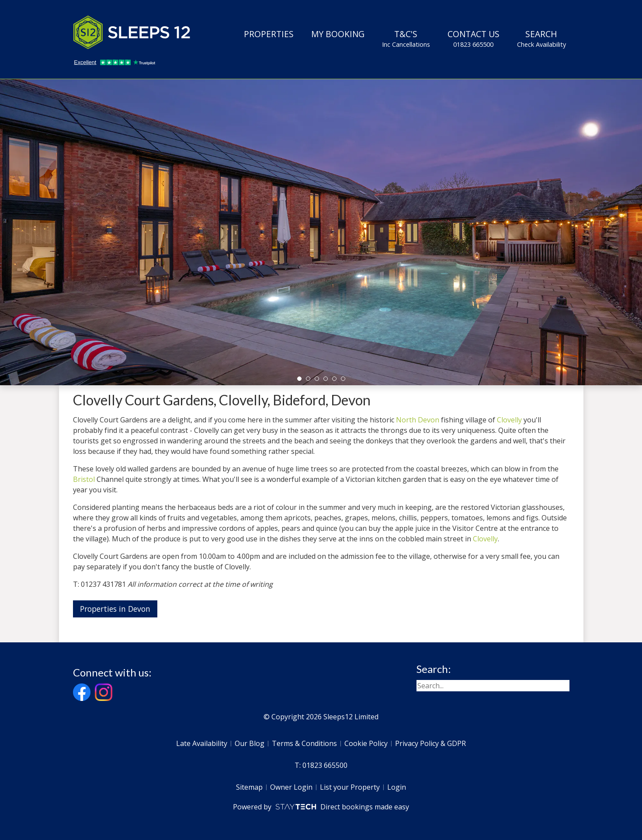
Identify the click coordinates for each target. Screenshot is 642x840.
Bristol (84, 479)
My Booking (338, 34)
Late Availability (202, 743)
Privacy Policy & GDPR (430, 743)
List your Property (350, 787)
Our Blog (250, 743)
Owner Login (291, 787)
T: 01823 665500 (321, 765)
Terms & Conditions (304, 743)
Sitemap (249, 787)
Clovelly (509, 420)
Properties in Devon (115, 609)
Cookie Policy (366, 743)
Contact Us (474, 38)
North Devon (418, 420)
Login (397, 787)
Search (541, 38)
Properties (269, 34)
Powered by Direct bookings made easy (321, 807)
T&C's (406, 38)
